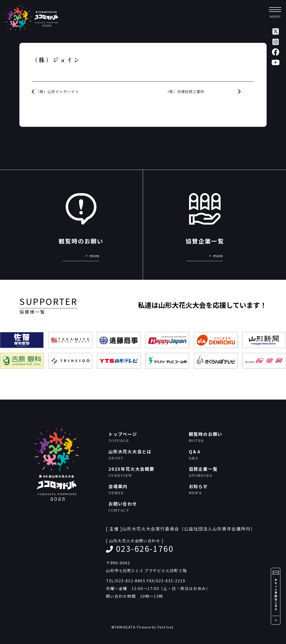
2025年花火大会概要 (146, 472)
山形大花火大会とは (146, 454)
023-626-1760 (145, 548)
